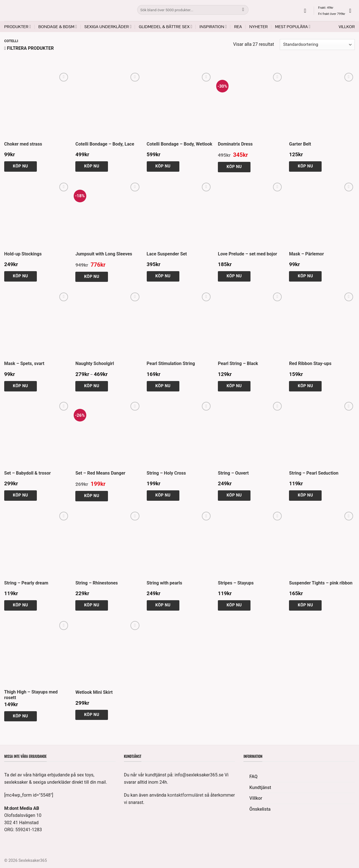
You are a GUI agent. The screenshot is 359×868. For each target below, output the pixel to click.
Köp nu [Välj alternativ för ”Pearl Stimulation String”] (163, 386)
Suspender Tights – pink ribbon (321, 583)
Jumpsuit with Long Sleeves (104, 254)
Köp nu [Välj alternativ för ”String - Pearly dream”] (21, 605)
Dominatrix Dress (235, 144)
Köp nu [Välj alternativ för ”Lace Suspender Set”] (163, 276)
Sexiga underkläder (108, 27)
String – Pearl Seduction (314, 473)
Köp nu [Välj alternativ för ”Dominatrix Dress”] (234, 167)
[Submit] (243, 10)
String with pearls (164, 583)
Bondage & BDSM (58, 27)
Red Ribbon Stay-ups (310, 363)
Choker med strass (23, 144)
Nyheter (259, 27)
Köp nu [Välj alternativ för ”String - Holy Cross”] (163, 495)
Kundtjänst (260, 787)
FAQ (253, 777)
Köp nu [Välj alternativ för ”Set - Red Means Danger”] (92, 496)
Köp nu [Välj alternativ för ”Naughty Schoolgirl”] (92, 386)
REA (238, 27)
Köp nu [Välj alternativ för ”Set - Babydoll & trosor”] (21, 495)
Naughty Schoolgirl (95, 363)
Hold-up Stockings (23, 254)
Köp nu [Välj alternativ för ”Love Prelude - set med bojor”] (234, 276)
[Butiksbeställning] (317, 45)
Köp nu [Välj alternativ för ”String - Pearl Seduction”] (305, 495)
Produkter (18, 27)
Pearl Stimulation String (171, 363)
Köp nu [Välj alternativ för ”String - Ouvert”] (234, 495)
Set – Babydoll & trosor (28, 473)
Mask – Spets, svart (24, 363)
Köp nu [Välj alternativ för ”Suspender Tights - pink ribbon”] (305, 605)
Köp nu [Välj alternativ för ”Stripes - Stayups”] (234, 605)
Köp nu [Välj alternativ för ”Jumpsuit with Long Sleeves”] (92, 277)
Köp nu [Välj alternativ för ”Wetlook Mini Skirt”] (92, 715)
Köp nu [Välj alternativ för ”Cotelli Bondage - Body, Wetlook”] (163, 166)
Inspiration (213, 27)
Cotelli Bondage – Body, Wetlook (180, 144)
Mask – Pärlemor (306, 254)
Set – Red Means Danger (100, 473)
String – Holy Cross (166, 473)
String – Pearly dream (26, 583)
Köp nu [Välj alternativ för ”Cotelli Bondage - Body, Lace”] (92, 166)
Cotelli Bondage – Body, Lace (105, 144)
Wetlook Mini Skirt (94, 692)
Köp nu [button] (21, 166)
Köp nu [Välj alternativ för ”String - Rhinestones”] (92, 605)
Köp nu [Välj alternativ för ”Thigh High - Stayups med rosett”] (21, 716)
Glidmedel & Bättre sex (166, 27)
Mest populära (293, 27)
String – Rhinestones (97, 583)
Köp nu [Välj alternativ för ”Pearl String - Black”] (234, 386)
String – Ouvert (233, 473)
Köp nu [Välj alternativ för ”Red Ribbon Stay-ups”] (305, 386)
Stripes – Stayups (236, 583)
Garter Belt (300, 144)
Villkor (347, 27)
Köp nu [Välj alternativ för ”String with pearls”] (163, 605)
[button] (307, 11)
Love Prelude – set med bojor (248, 254)
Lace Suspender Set (167, 254)
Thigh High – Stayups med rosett (31, 695)
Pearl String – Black (238, 363)
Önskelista (260, 809)
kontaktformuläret (186, 795)
